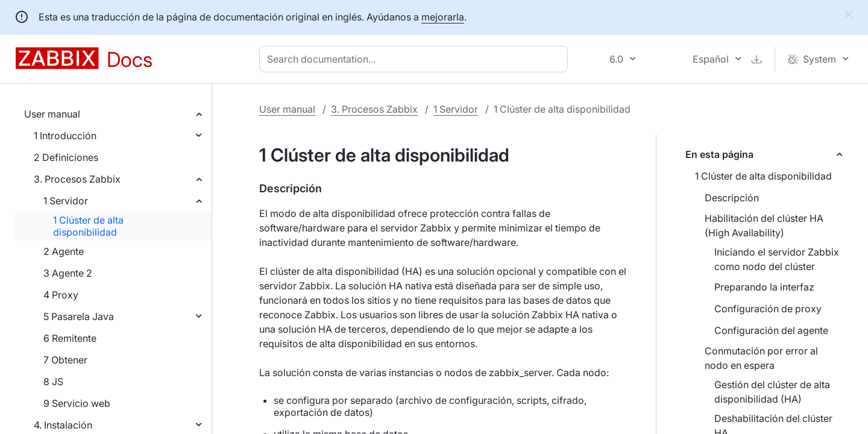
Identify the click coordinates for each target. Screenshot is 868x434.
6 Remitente (70, 338)
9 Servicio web (77, 403)
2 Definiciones (66, 157)
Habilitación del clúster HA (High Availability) (764, 225)
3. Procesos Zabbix (77, 179)
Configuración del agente (771, 330)
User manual (52, 114)
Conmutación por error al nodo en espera (761, 358)
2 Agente (64, 251)
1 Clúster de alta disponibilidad (88, 226)
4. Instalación (63, 425)
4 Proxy (61, 295)
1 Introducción (65, 136)
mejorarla (443, 17)
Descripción (732, 198)
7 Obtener (65, 360)
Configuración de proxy (768, 309)
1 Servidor (66, 201)
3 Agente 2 (68, 273)
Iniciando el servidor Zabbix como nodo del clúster (777, 259)
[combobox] (416, 59)
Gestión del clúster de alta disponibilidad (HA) (772, 392)
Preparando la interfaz (764, 287)
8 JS (53, 382)
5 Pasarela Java (79, 316)
